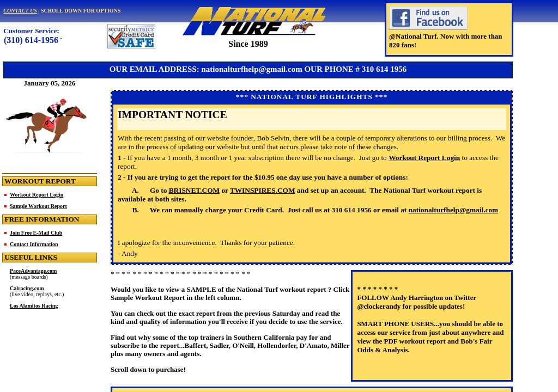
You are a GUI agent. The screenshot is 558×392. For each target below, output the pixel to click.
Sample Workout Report (38, 206)
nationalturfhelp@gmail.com (454, 210)
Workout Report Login (37, 195)
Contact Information (34, 244)
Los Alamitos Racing (34, 306)
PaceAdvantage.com (33, 271)
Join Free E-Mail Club (36, 233)
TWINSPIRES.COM (263, 190)
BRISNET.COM (194, 190)
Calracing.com (27, 288)
